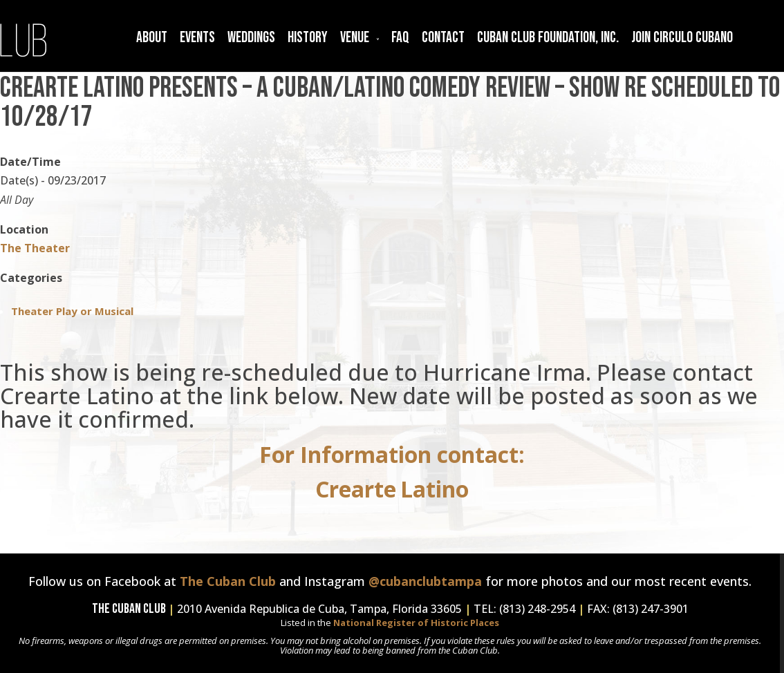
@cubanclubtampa (425, 581)
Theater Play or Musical (72, 311)
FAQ (400, 38)
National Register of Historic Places (416, 623)
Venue (355, 38)
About (152, 38)
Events (197, 38)
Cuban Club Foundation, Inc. (548, 38)
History (308, 38)
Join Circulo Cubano (682, 38)
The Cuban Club (228, 581)
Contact (443, 38)
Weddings (251, 38)
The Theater (35, 248)
